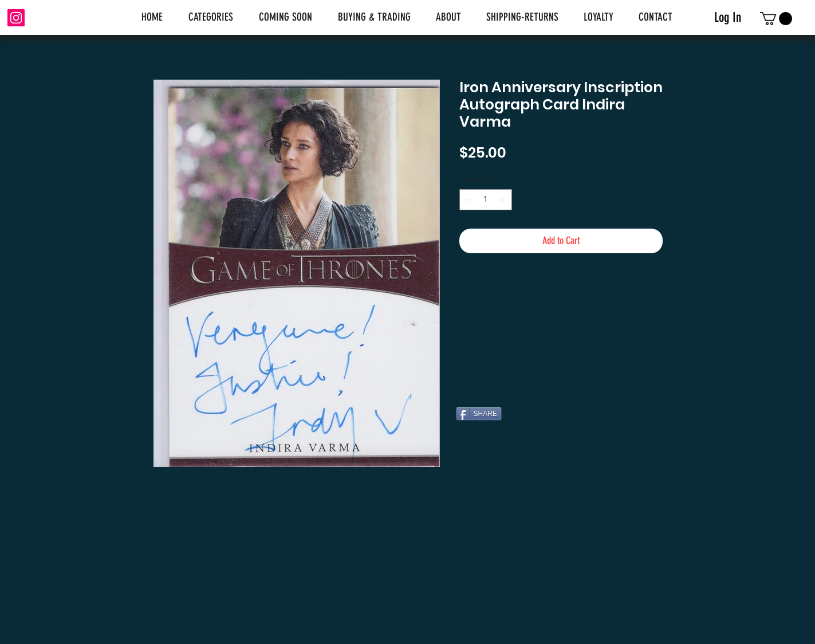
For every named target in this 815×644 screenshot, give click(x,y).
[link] (776, 19)
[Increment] (503, 200)
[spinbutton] (486, 200)
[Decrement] (468, 200)
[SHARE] (479, 414)
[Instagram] (16, 18)
